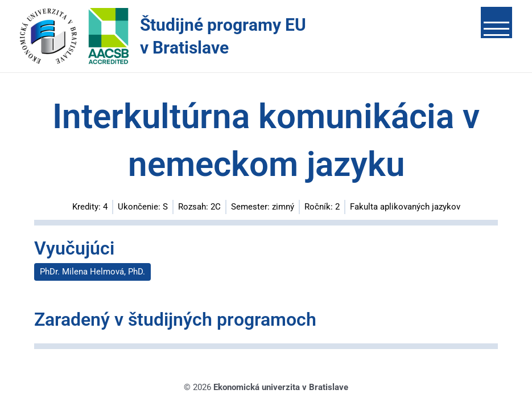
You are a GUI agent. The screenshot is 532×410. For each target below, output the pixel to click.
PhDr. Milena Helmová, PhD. (92, 272)
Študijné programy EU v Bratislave (223, 36)
